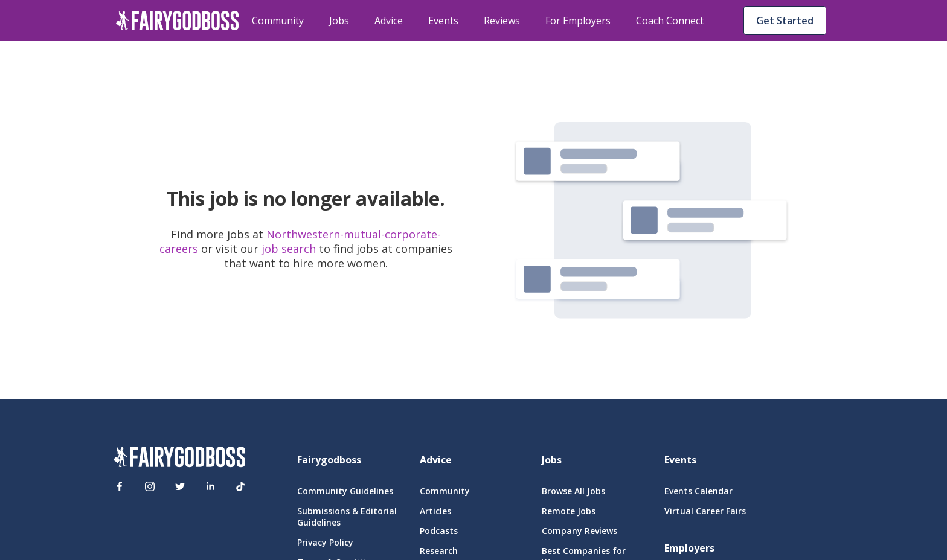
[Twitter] (180, 486)
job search (289, 249)
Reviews (502, 21)
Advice (389, 21)
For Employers (578, 21)
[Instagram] (150, 486)
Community (278, 21)
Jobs (339, 21)
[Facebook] (120, 486)
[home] (178, 21)
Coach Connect (670, 21)
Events (443, 21)
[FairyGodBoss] (179, 459)
